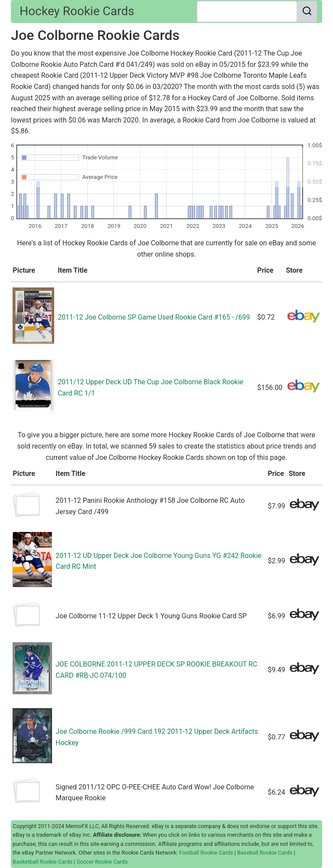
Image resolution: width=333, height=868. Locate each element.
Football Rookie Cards (206, 853)
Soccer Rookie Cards (102, 862)
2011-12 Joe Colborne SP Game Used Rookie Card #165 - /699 (154, 317)
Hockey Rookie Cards (77, 11)
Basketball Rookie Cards (42, 862)
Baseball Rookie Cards (265, 853)
